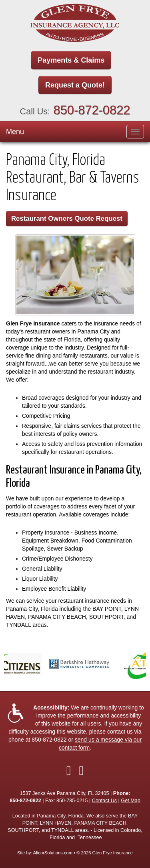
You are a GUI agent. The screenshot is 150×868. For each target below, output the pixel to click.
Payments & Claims (71, 60)
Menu (15, 132)
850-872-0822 (92, 110)
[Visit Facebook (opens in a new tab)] (69, 770)
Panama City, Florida (60, 816)
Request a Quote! (75, 85)
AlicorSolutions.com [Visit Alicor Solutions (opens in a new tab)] (53, 853)
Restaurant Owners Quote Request (67, 219)
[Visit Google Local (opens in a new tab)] (82, 770)
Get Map (130, 801)
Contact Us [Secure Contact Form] (104, 801)
